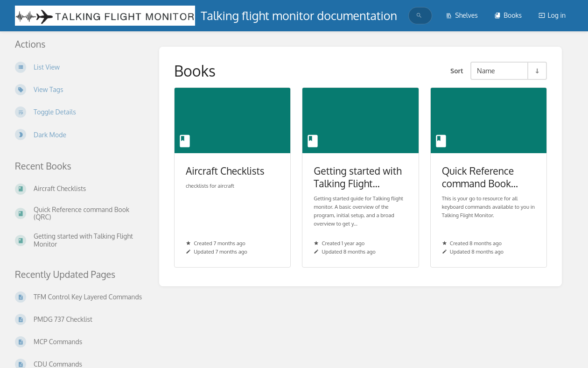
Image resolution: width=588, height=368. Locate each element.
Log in (552, 15)
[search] (418, 16)
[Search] (419, 16)
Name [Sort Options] (486, 71)
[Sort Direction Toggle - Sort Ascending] (537, 71)
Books (508, 15)
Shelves (462, 15)
